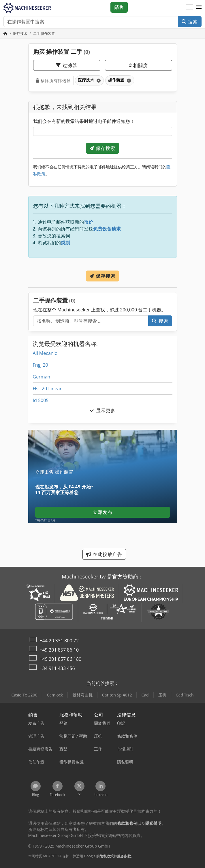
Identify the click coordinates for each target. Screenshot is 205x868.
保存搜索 (102, 148)
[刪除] (98, 80)
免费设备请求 (107, 229)
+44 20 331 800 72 (59, 641)
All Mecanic (45, 353)
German (42, 377)
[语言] (189, 7)
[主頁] (5, 34)
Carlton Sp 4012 (117, 695)
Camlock (55, 695)
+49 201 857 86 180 (61, 659)
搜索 (190, 22)
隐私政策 (107, 856)
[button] (199, 7)
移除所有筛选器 (53, 80)
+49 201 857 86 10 (59, 650)
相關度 (138, 65)
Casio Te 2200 (24, 695)
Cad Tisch (185, 695)
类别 (65, 243)
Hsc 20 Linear (47, 389)
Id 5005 (41, 400)
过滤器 (66, 65)
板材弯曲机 (82, 695)
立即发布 (103, 512)
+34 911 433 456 (57, 668)
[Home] (20, 34)
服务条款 (124, 856)
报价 (89, 222)
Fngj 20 (41, 365)
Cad (145, 695)
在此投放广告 (104, 554)
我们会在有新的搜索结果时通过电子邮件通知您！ (84, 121)
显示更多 (102, 410)
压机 (162, 695)
